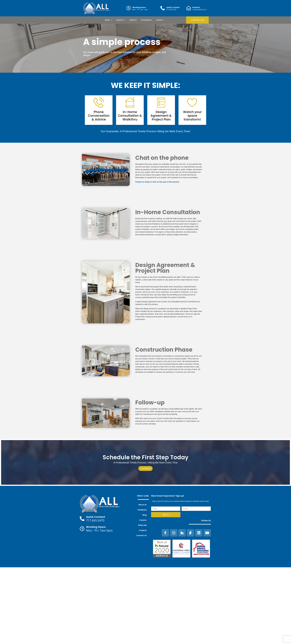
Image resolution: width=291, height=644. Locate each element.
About (109, 20)
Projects (133, 20)
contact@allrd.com (199, 10)
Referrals (142, 525)
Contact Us (141, 535)
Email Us (196, 7)
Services (121, 20)
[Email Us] (189, 8)
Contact (160, 20)
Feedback (142, 510)
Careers (143, 520)
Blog (145, 515)
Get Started (146, 469)
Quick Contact (173, 7)
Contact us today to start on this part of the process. (157, 182)
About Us (142, 505)
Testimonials (146, 20)
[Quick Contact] (163, 8)
